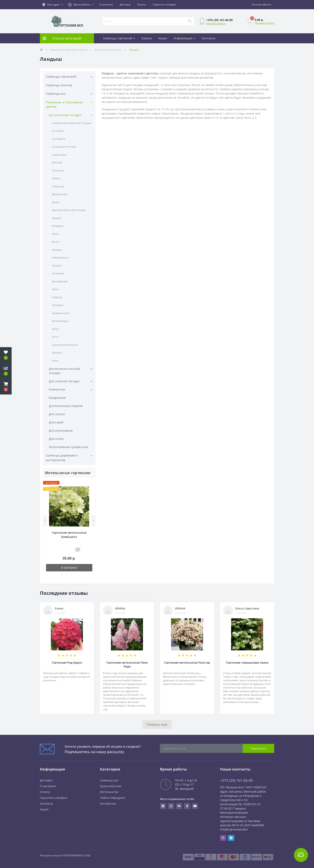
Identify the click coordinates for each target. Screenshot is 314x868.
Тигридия (58, 305)
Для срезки (57, 414)
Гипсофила (59, 139)
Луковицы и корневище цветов (69, 50)
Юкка (55, 361)
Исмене (56, 218)
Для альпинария (61, 430)
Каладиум (58, 226)
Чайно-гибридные (113, 798)
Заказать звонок (216, 23)
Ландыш (57, 250)
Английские (108, 804)
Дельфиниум (60, 194)
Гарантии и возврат (165, 5)
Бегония (57, 162)
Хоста (55, 337)
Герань (56, 178)
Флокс (56, 329)
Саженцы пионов (59, 85)
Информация (185, 38)
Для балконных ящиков (66, 406)
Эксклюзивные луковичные (69, 447)
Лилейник (58, 273)
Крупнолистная (111, 786)
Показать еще (157, 724)
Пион (55, 289)
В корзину (69, 568)
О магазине (106, 5)
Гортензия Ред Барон (67, 663)
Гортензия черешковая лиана (247, 663)
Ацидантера (59, 155)
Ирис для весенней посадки (69, 210)
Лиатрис (57, 266)
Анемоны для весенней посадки (71, 123)
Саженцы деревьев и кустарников (62, 458)
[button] (53, 5)
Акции (163, 38)
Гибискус (57, 297)
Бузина (147, 38)
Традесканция (60, 313)
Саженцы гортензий (119, 38)
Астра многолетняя (64, 147)
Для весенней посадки (108, 50)
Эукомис (57, 353)
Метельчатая (109, 792)
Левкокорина (60, 258)
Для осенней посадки (64, 381)
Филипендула (60, 321)
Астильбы (58, 131)
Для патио (56, 439)
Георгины (58, 170)
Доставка (125, 5)
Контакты (209, 38)
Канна (56, 242)
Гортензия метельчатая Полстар (187, 663)
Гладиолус (58, 186)
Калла (55, 234)
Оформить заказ (264, 23)
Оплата (142, 5)
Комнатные (57, 389)
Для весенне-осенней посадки (64, 371)
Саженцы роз (56, 93)
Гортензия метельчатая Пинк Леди (127, 664)
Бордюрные (57, 398)
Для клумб (56, 422)
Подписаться (258, 748)
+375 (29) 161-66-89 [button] (237, 780)
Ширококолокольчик (65, 345)
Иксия (55, 202)
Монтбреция (60, 281)
